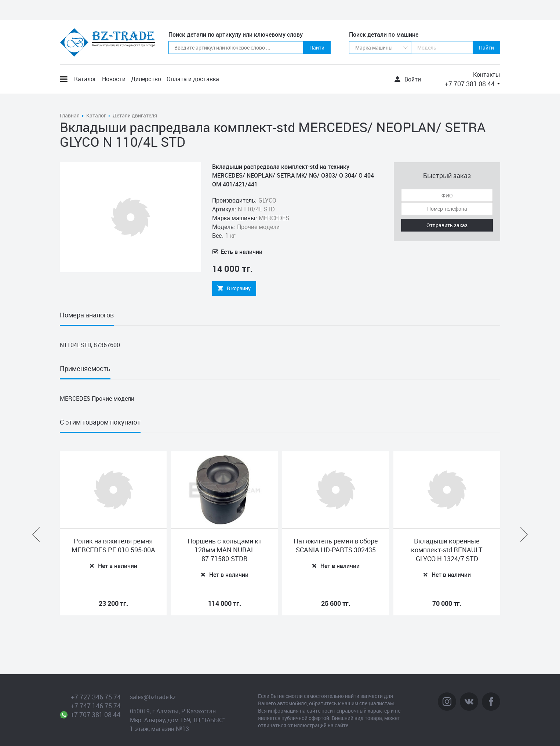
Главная (70, 115)
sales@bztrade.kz (153, 697)
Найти (317, 48)
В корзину (239, 288)
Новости (114, 79)
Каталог (85, 79)
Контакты (487, 74)
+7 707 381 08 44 (470, 84)
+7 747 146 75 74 (96, 706)
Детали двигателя (135, 115)
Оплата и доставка (193, 79)
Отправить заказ (447, 225)
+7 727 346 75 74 (96, 697)
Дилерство (146, 79)
